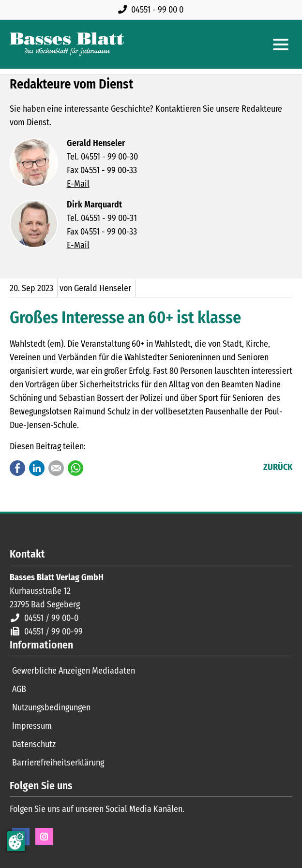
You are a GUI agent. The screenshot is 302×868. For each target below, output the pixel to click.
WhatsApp (75, 468)
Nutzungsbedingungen (51, 707)
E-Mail (78, 184)
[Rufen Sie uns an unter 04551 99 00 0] (153, 10)
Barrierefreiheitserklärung (58, 763)
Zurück (278, 467)
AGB (19, 689)
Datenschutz (34, 744)
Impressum (32, 726)
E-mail (56, 468)
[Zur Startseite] (67, 44)
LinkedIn (37, 468)
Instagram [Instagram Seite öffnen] (44, 837)
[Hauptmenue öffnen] (281, 44)
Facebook (17, 468)
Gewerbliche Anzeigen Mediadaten (74, 671)
